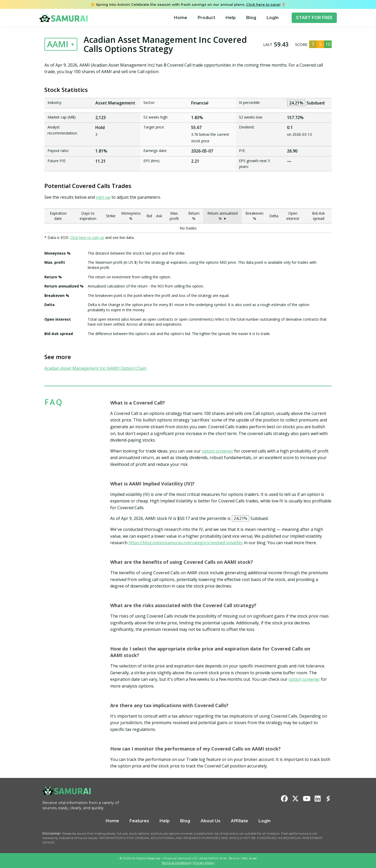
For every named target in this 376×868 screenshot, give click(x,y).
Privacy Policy (204, 863)
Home (181, 18)
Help (231, 18)
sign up (103, 197)
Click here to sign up (87, 237)
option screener (218, 451)
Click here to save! (263, 4)
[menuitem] (181, 18)
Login (273, 18)
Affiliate (239, 821)
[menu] (226, 18)
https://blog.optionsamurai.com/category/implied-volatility (186, 543)
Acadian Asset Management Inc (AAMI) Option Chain (95, 368)
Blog (251, 18)
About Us (210, 821)
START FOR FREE (314, 18)
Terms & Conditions (176, 863)
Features (139, 821)
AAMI (58, 44)
